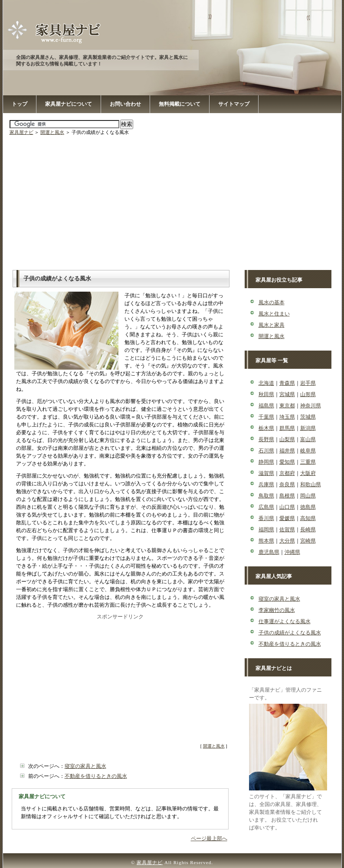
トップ (20, 104)
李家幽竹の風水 (277, 610)
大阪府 (308, 473)
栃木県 (266, 428)
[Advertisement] (173, 201)
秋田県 (266, 394)
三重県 (308, 462)
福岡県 (266, 530)
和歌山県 (311, 484)
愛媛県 (287, 518)
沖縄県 (292, 552)
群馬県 (287, 428)
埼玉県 (287, 417)
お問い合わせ (125, 104)
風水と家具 (272, 325)
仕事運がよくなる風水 (285, 621)
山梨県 (287, 439)
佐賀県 (287, 530)
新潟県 (308, 428)
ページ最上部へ (209, 839)
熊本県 (266, 541)
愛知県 (287, 462)
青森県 (287, 383)
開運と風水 (52, 132)
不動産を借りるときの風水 (96, 776)
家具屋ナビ (21, 132)
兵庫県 (266, 484)
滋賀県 (266, 473)
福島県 (266, 406)
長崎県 (308, 530)
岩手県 (308, 383)
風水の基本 (272, 302)
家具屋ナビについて (69, 104)
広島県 (266, 507)
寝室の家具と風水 (85, 766)
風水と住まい (274, 314)
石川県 (266, 451)
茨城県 (308, 417)
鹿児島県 (269, 552)
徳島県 (308, 507)
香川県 (266, 518)
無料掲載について (180, 104)
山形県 (308, 394)
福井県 (287, 451)
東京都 (287, 406)
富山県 (308, 439)
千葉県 (266, 417)
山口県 (287, 507)
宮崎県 (308, 541)
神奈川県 (311, 406)
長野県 (266, 439)
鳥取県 (266, 496)
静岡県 (266, 462)
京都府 (287, 473)
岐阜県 (308, 451)
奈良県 (287, 484)
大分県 (287, 541)
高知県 (308, 518)
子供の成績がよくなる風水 (290, 633)
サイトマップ (234, 104)
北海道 (266, 383)
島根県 (287, 496)
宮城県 (287, 394)
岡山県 (308, 496)
